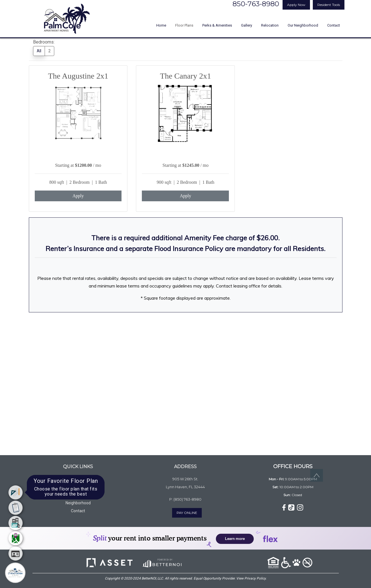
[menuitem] (16, 492)
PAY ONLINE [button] (187, 513)
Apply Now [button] (296, 5)
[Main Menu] (15, 573)
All (39, 51)
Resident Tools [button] (329, 5)
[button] (285, 507)
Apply (78, 196)
